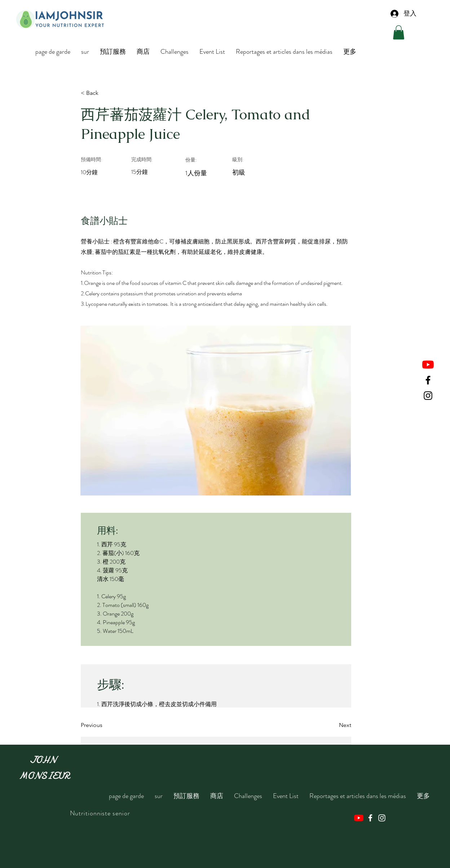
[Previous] (104, 726)
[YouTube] (428, 365)
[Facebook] (428, 380)
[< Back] (104, 93)
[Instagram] (428, 396)
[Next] (333, 726)
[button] (399, 32)
